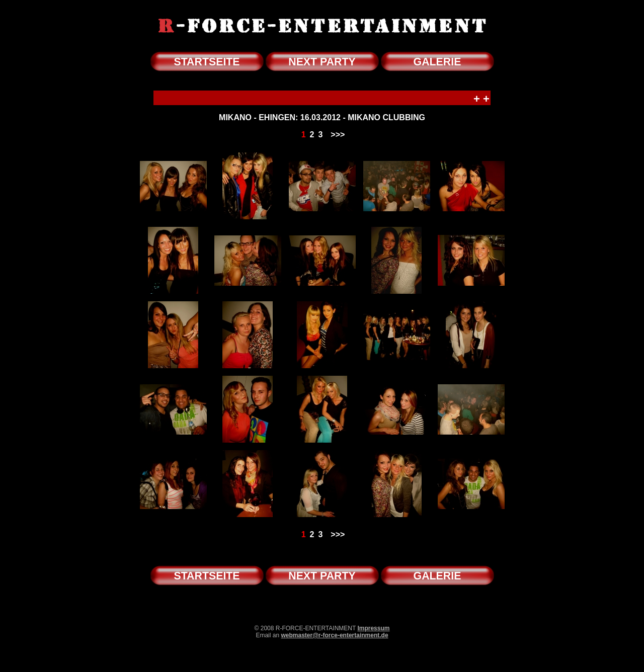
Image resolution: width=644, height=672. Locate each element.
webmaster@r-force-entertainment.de (334, 635)
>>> (338, 135)
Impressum (373, 628)
